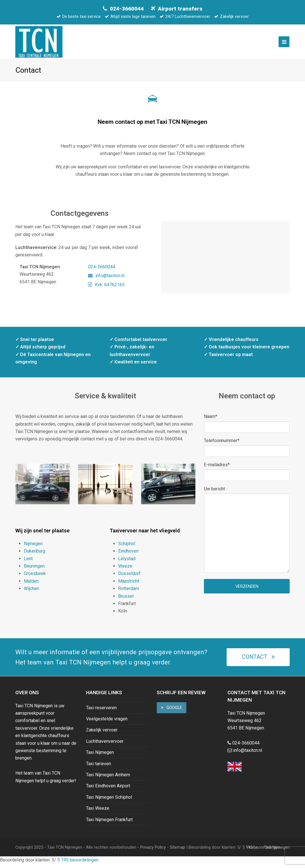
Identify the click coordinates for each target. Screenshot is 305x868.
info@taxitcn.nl (106, 280)
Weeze (125, 570)
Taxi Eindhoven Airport (108, 790)
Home (252, 851)
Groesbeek (35, 577)
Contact (258, 661)
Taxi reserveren (101, 712)
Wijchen (32, 592)
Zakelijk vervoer (102, 734)
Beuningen (34, 570)
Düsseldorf (129, 577)
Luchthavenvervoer (105, 745)
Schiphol (127, 548)
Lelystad (127, 563)
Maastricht (129, 585)
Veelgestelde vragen (107, 723)
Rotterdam (129, 592)
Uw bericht (214, 493)
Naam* (211, 420)
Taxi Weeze (98, 812)
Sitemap (177, 851)
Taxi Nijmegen (100, 756)
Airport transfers (180, 9)
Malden (31, 585)
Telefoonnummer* (222, 445)
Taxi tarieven (99, 768)
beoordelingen (79, 864)
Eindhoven (128, 555)
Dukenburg (35, 555)
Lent (28, 563)
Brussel (126, 600)
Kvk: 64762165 (106, 288)
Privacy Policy (153, 851)
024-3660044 (127, 9)
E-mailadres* (217, 469)
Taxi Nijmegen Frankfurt (109, 823)
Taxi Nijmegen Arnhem (108, 779)
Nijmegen (33, 548)
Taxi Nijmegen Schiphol (109, 801)
